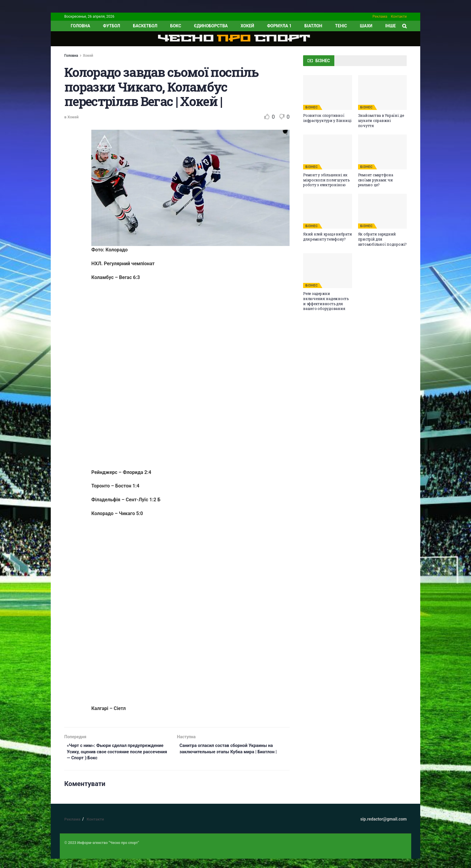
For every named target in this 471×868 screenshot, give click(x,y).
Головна (71, 56)
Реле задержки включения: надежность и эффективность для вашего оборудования (326, 301)
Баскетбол (145, 26)
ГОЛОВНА (80, 26)
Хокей (247, 26)
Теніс (341, 26)
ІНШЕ (390, 26)
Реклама (380, 17)
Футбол (112, 26)
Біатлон (313, 26)
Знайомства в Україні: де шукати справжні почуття (381, 120)
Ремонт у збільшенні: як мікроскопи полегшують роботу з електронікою (326, 180)
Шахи (366, 26)
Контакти (399, 17)
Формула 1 (279, 26)
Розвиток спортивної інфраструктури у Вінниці (327, 118)
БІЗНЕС (312, 107)
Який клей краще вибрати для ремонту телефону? (327, 237)
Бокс (176, 26)
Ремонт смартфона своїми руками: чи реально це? (376, 180)
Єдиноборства (211, 26)
